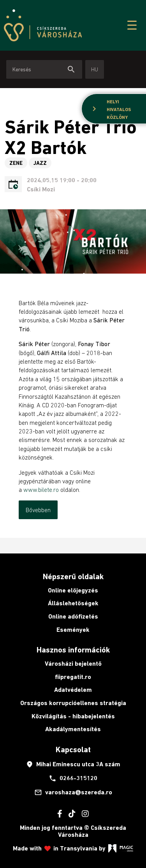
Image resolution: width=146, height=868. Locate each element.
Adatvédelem (73, 690)
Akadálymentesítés (73, 729)
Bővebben (38, 510)
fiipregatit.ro (73, 677)
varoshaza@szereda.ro (73, 792)
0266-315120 (73, 778)
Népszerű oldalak (73, 576)
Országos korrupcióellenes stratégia (73, 703)
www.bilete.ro (41, 490)
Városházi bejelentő (73, 664)
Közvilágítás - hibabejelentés (73, 716)
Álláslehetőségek (73, 603)
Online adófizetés (73, 616)
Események (73, 630)
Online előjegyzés (73, 590)
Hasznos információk (73, 650)
